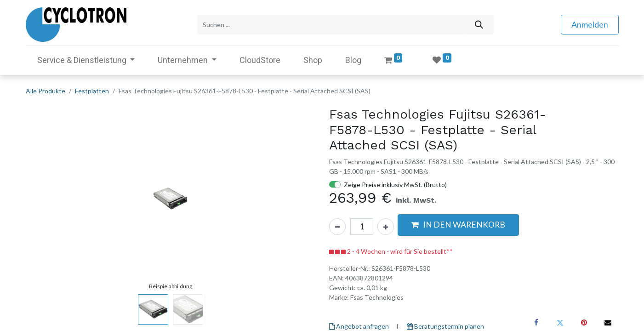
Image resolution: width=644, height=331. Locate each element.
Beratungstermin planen (445, 326)
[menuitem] (260, 60)
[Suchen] (479, 25)
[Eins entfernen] (337, 227)
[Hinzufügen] (386, 227)
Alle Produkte (46, 91)
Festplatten (92, 91)
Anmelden (590, 24)
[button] (459, 225)
